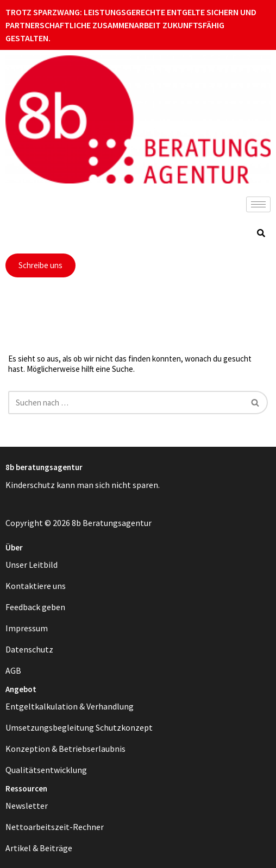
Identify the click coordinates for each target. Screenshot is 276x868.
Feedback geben (35, 607)
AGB (13, 670)
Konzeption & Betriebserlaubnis (65, 749)
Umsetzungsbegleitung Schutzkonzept (79, 727)
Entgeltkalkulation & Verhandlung (70, 706)
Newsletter (27, 806)
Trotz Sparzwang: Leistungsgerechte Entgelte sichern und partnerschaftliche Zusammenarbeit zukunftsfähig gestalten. (131, 25)
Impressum (27, 628)
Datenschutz (29, 649)
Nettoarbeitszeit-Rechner (55, 827)
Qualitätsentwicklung (46, 770)
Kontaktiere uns (36, 586)
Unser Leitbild (32, 565)
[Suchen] (126, 403)
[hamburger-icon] (258, 204)
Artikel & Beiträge (39, 848)
